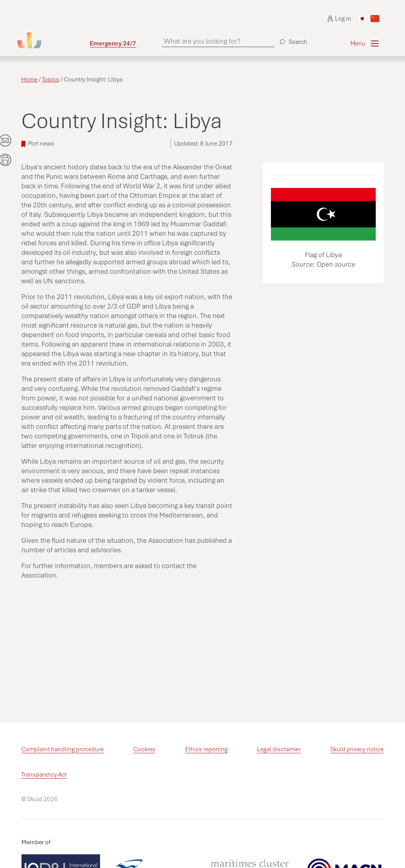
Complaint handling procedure (62, 749)
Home (29, 80)
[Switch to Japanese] (362, 19)
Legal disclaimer (279, 749)
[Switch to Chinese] (375, 19)
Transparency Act (44, 775)
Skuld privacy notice (357, 749)
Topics (51, 80)
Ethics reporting (206, 749)
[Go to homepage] (54, 40)
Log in (339, 19)
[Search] (292, 39)
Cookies (144, 749)
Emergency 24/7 (113, 44)
